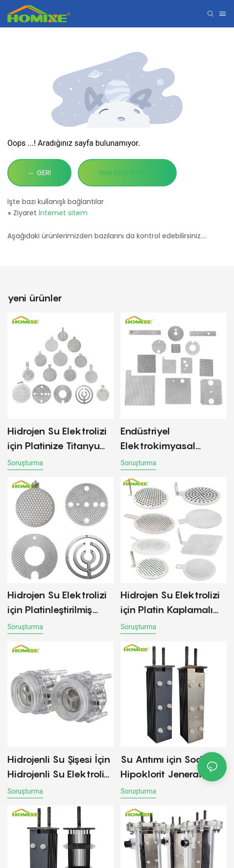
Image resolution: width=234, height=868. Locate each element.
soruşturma (25, 463)
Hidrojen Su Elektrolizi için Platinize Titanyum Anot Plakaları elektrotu (58, 439)
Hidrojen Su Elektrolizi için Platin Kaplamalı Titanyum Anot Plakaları (170, 603)
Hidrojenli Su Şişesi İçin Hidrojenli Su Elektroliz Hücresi (59, 767)
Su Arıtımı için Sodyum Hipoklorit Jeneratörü (172, 767)
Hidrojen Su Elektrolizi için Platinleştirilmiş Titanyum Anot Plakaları (57, 603)
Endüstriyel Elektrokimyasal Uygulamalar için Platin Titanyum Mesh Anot (173, 439)
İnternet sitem (63, 213)
